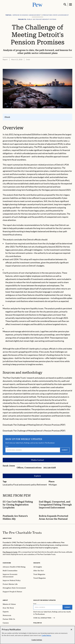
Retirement (42, 485)
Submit (65, 450)
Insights (37, 563)
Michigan (53, 485)
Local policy (8, 485)
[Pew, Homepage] (37, 4)
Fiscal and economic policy (25, 485)
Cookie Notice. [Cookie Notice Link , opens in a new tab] (46, 636)
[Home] (22, 533)
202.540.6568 (50, 467)
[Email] (33, 450)
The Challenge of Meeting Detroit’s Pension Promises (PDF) (39, 425)
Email (7, 446)
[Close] (71, 631)
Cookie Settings (37, 641)
